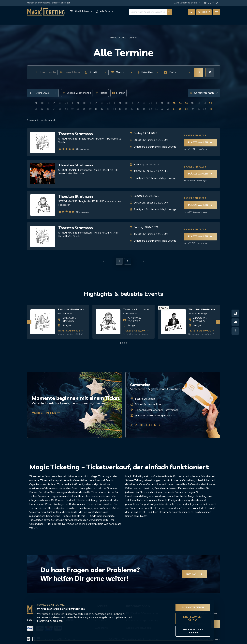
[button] (176, 72)
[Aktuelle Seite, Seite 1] (119, 261)
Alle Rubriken (81, 11)
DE (211, 3)
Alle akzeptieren (193, 607)
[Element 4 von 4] (127, 343)
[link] (58, 322)
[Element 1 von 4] (120, 343)
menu (217, 12)
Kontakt (194, 574)
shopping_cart (204, 12)
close (217, 3)
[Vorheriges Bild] (29, 322)
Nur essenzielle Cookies (193, 631)
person (191, 12)
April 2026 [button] (43, 93)
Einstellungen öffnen (193, 618)
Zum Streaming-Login (187, 3)
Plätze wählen (200, 142)
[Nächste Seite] (136, 261)
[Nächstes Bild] (218, 322)
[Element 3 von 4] (125, 343)
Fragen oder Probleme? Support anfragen (50, 3)
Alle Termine (129, 38)
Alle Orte (104, 11)
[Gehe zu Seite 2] (128, 261)
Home (114, 38)
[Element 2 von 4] (122, 343)
